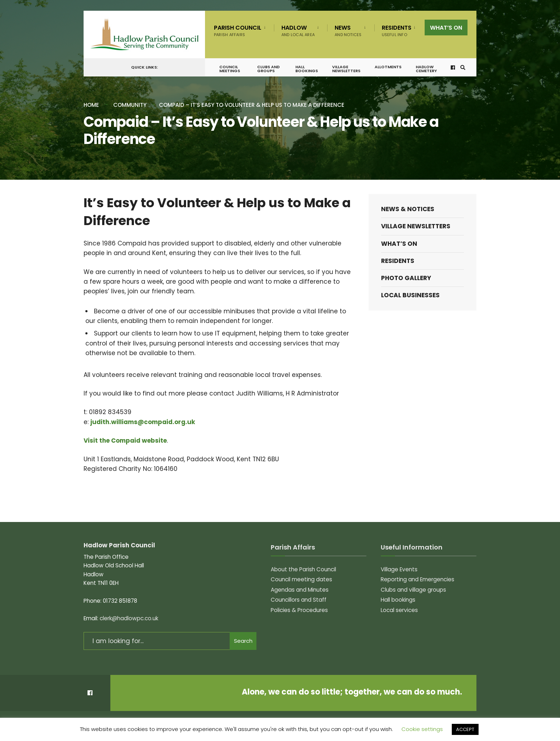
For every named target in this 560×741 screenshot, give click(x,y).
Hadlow (298, 31)
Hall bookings (307, 70)
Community (130, 105)
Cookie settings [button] (422, 729)
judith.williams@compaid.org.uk (143, 422)
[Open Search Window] (462, 69)
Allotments (388, 68)
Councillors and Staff (299, 600)
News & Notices (408, 209)
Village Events (399, 569)
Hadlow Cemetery (426, 70)
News (348, 31)
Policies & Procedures (299, 610)
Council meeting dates (301, 579)
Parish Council (238, 31)
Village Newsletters (346, 70)
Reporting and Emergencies (417, 579)
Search (243, 641)
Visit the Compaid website (125, 441)
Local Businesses (410, 295)
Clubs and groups (268, 70)
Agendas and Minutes (300, 590)
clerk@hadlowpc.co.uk (129, 618)
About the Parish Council (303, 569)
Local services (399, 610)
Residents (397, 31)
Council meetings (230, 70)
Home (91, 105)
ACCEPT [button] (465, 729)
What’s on (446, 28)
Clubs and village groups (413, 590)
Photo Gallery (406, 278)
